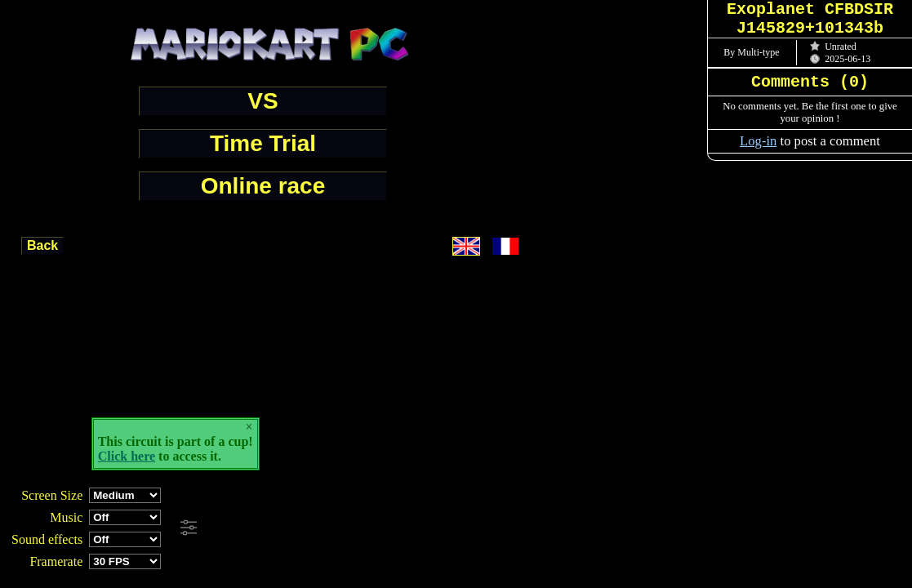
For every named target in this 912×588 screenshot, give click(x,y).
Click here (127, 456)
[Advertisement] (444, 528)
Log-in (758, 141)
